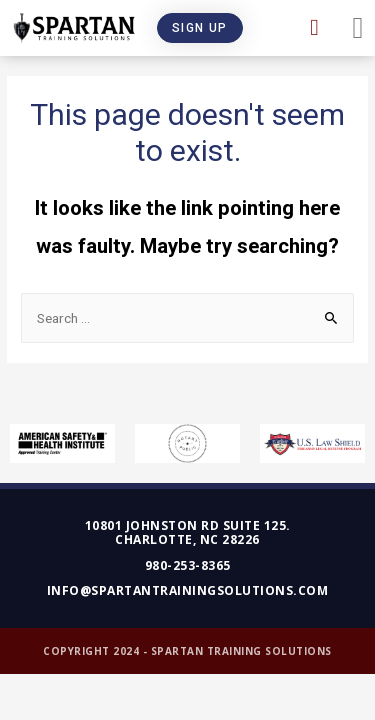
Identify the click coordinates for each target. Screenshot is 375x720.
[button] (200, 28)
